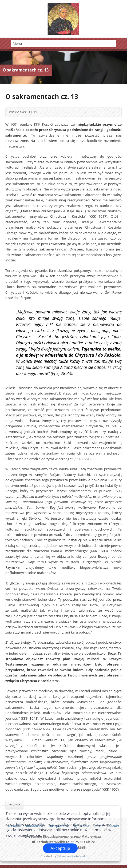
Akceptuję (60, 848)
